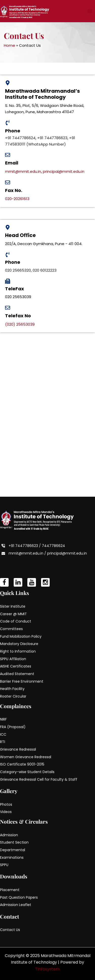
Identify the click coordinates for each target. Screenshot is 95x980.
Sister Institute (13, 606)
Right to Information (18, 651)
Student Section (14, 842)
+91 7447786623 (52, 138)
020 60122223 (45, 270)
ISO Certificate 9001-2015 (22, 764)
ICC (3, 734)
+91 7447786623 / (25, 546)
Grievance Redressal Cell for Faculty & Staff (39, 779)
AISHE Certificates (16, 666)
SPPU (4, 865)
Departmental (13, 850)
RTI (3, 742)
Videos (6, 812)
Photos (6, 804)
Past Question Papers (19, 897)
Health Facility (12, 689)
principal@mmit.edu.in (64, 171)
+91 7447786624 (20, 138)
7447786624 (53, 546)
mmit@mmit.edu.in (23, 171)
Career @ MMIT (13, 614)
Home (9, 45)
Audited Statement (17, 674)
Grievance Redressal (18, 749)
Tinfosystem (48, 969)
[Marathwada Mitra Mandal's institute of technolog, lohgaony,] (48, 415)
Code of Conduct (16, 621)
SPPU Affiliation (13, 659)
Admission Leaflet (16, 905)
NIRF (3, 719)
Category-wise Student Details (27, 772)
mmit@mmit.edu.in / (28, 553)
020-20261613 (17, 199)
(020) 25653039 (20, 324)
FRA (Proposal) (13, 727)
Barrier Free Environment (22, 681)
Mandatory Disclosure (19, 644)
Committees (11, 629)
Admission (9, 835)
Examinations (12, 857)
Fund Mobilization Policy (21, 636)
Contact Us (10, 930)
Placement (10, 890)
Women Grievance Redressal (26, 757)
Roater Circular (13, 696)
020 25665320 (18, 270)
